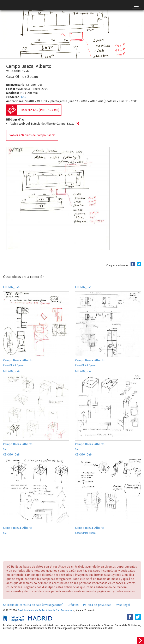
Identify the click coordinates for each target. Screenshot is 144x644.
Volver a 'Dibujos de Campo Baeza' (32, 135)
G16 (24, 97)
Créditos (73, 605)
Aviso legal (123, 605)
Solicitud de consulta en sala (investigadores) (33, 605)
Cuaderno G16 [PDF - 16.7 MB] (39, 110)
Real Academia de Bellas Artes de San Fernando (45, 610)
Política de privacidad (97, 605)
